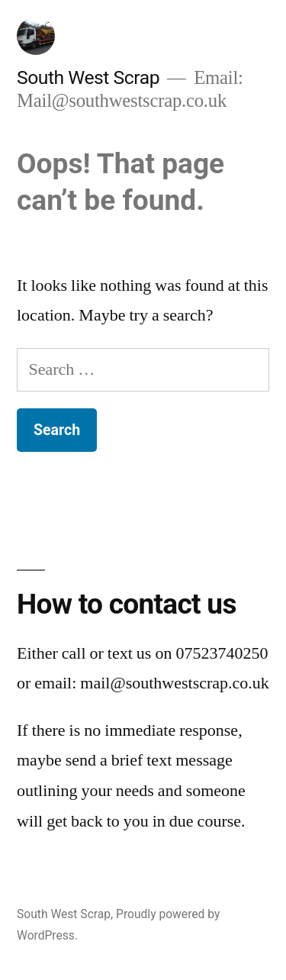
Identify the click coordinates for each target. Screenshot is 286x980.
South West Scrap (88, 77)
